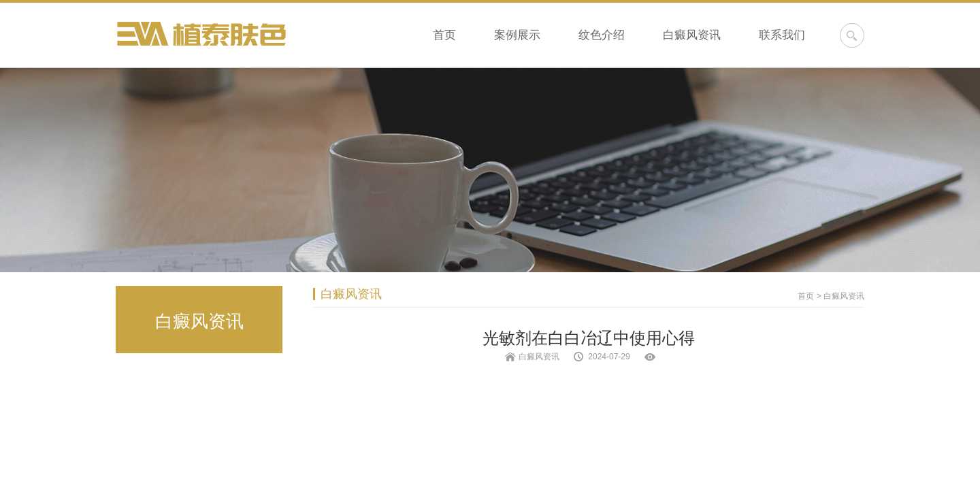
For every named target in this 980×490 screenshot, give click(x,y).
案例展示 (517, 35)
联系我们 (782, 35)
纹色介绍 (602, 35)
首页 (444, 35)
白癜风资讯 (692, 35)
